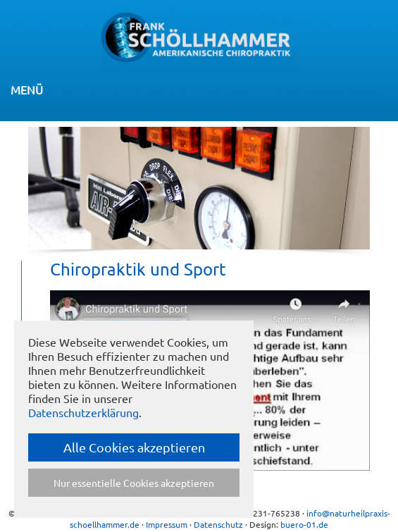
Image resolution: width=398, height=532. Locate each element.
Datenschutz (218, 524)
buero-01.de (304, 524)
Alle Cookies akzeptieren (134, 447)
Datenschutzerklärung (83, 412)
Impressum (167, 524)
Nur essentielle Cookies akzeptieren (134, 483)
